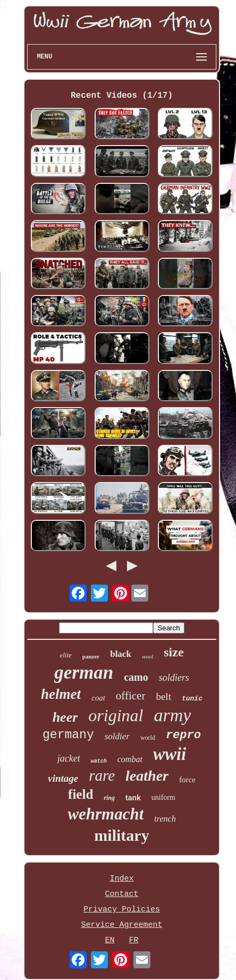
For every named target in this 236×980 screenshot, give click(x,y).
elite (65, 655)
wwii (170, 754)
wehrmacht (106, 814)
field (81, 794)
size (174, 652)
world (148, 738)
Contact (121, 894)
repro (183, 735)
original (116, 715)
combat (130, 759)
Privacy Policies (122, 910)
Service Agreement (121, 925)
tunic (192, 699)
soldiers (174, 678)
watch (99, 761)
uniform (163, 797)
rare (102, 775)
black (121, 654)
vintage (63, 778)
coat (98, 698)
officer (131, 696)
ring (109, 798)
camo (136, 677)
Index (121, 879)
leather (147, 776)
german (84, 673)
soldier (117, 736)
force (187, 780)
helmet (61, 694)
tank (133, 798)
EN (109, 940)
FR (134, 940)
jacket (69, 758)
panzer (91, 656)
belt (163, 696)
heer (65, 717)
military (121, 835)
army (172, 715)
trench (165, 819)
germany (68, 735)
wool (147, 656)
